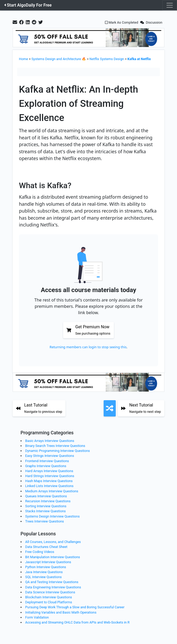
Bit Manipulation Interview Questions (53, 557)
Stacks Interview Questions (45, 511)
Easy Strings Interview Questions (50, 456)
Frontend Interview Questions (47, 461)
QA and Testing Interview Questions (52, 582)
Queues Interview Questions (46, 496)
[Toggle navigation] (170, 5)
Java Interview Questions (44, 572)
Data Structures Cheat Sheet (46, 547)
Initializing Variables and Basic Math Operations (61, 612)
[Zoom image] (88, 173)
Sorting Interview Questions (46, 506)
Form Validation (37, 617)
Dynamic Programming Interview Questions (58, 451)
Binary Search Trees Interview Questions (55, 446)
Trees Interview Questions (45, 521)
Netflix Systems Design (107, 59)
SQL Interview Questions (44, 577)
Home (23, 59)
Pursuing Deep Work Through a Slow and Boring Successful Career (75, 607)
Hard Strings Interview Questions (50, 476)
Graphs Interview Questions (46, 466)
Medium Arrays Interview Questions (52, 491)
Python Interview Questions (46, 567)
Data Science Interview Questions (50, 592)
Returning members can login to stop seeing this (88, 347)
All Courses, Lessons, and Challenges (53, 542)
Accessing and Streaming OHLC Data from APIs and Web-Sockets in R (77, 622)
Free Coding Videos (40, 552)
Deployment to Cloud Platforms (49, 602)
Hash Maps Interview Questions (49, 481)
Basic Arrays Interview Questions (50, 441)
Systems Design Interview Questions (52, 516)
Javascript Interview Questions (48, 562)
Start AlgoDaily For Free (28, 5)
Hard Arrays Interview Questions (49, 471)
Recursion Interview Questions (48, 501)
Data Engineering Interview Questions (53, 587)
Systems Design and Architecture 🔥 (59, 59)
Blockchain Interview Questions (49, 597)
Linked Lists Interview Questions (49, 486)
